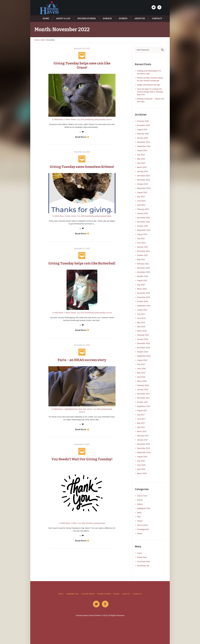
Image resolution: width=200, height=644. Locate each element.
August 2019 (142, 310)
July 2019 (141, 314)
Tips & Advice (142, 525)
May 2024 (141, 159)
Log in (139, 553)
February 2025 (143, 134)
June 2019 (141, 318)
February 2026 (143, 121)
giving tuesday (100, 120)
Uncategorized (143, 529)
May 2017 (141, 423)
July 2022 (141, 239)
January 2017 (142, 440)
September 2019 (144, 306)
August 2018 (142, 360)
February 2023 (143, 209)
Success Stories (88, 594)
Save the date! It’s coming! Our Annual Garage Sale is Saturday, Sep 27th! (150, 92)
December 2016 (143, 444)
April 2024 (141, 163)
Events (140, 500)
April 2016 (141, 469)
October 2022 (142, 226)
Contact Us (137, 594)
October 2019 (142, 301)
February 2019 (143, 335)
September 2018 (144, 356)
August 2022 (142, 234)
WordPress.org (143, 566)
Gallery (140, 504)
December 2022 (143, 218)
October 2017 (142, 402)
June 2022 (141, 243)
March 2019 (142, 331)
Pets (85, 409)
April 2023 (141, 205)
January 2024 (142, 171)
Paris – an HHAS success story (82, 360)
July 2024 (141, 155)
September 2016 (144, 452)
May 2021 (141, 260)
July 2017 (141, 415)
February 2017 (143, 436)
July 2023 (141, 197)
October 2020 (142, 276)
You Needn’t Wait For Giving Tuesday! (82, 459)
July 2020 (141, 285)
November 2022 (143, 222)
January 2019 (142, 339)
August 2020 (142, 280)
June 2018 (141, 369)
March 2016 (142, 473)
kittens (109, 216)
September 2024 (144, 146)
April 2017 (141, 427)
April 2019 (141, 327)
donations (90, 523)
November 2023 (143, 180)
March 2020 (142, 289)
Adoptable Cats (72, 594)
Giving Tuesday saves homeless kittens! (82, 167)
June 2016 (141, 465)
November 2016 (143, 448)
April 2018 (141, 377)
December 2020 (143, 268)
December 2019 (143, 293)
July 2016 (141, 461)
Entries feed (142, 557)
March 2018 (142, 381)
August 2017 (142, 410)
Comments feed (143, 561)
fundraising (89, 120)
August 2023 (142, 192)
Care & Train (142, 496)
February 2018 (143, 385)
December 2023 (143, 176)
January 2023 (142, 213)
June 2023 (141, 201)
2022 (43, 40)
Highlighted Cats (71, 409)
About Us (126, 594)
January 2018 (142, 390)
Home (37, 40)
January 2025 (142, 138)
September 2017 (144, 406)
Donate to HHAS (104, 594)
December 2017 (143, 394)
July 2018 (141, 364)
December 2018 (143, 343)
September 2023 (144, 188)
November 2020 (143, 272)
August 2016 (142, 457)
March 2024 (142, 167)
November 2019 (143, 297)
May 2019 (141, 322)
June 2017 (141, 419)
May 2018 (141, 373)
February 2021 (143, 264)
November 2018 (143, 348)
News (68, 120)
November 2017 (143, 398)
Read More (82, 137)
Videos (140, 533)
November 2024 (143, 142)
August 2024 (142, 150)
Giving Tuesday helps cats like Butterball (82, 263)
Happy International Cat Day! (149, 85)
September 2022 (144, 230)
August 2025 (142, 130)
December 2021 (143, 251)
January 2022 (142, 247)
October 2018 (142, 352)
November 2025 (143, 125)
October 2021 (142, 255)
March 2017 (142, 431)
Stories (73, 120)
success (109, 120)
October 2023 (142, 184)
